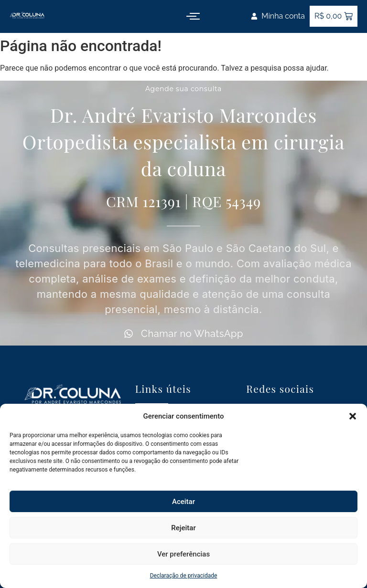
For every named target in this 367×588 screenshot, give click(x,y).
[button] (353, 416)
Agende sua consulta (183, 89)
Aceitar (183, 502)
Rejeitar (183, 528)
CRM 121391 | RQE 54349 (183, 201)
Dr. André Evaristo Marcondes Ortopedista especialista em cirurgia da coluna (183, 142)
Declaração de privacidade (184, 576)
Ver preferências (183, 554)
